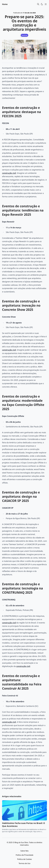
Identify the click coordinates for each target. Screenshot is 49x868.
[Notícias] (24, 35)
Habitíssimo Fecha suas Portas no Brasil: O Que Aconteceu (24, 825)
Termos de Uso (25, 863)
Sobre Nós (24, 851)
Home (5, 4)
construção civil (9, 173)
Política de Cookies (24, 859)
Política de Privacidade (24, 855)
